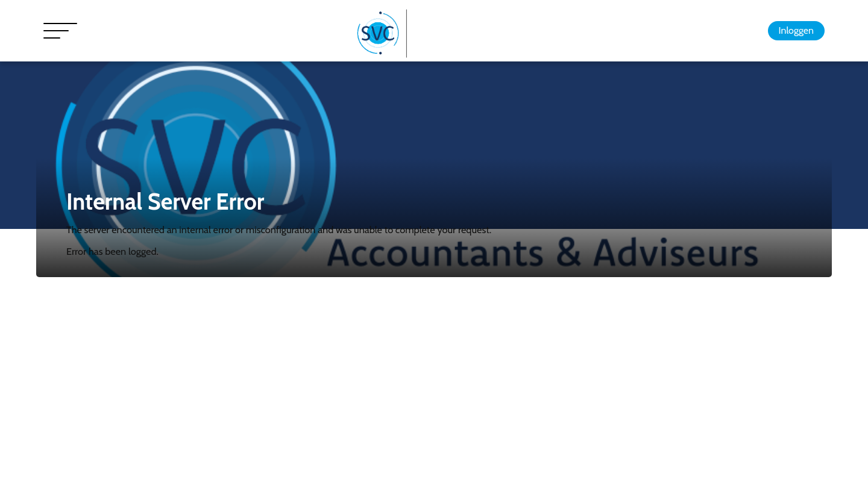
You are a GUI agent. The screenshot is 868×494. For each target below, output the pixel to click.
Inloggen (796, 30)
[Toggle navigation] (60, 31)
